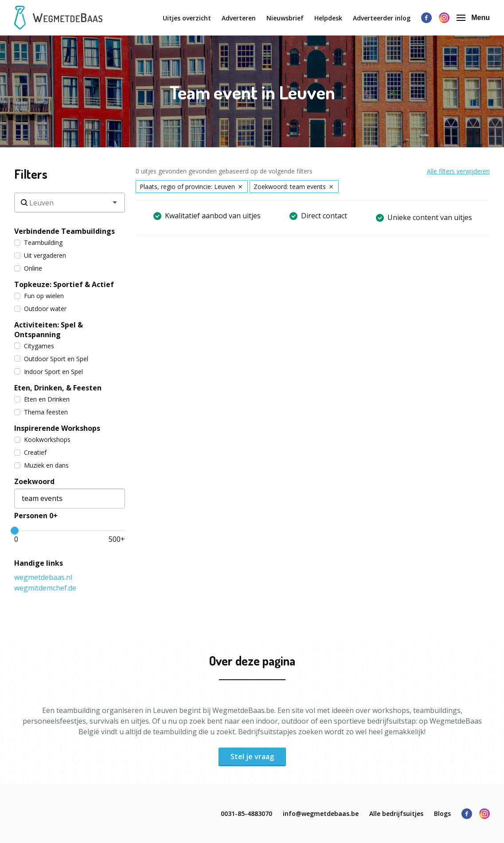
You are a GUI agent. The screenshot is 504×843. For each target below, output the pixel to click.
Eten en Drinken (42, 399)
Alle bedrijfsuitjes (396, 813)
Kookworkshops (42, 439)
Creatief (30, 452)
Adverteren (239, 18)
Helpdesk (328, 18)
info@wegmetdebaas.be (321, 813)
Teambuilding (38, 242)
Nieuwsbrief (285, 18)
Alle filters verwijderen (458, 171)
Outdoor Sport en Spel (51, 359)
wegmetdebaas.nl (43, 577)
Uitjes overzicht (187, 18)
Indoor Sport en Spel (49, 372)
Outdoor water (40, 309)
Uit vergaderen (40, 255)
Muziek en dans (41, 465)
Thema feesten (41, 412)
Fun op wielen (39, 296)
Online (28, 268)
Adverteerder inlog (382, 18)
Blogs (442, 813)
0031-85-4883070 (246, 813)
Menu (473, 18)
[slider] (15, 531)
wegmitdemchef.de (45, 588)
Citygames (34, 346)
